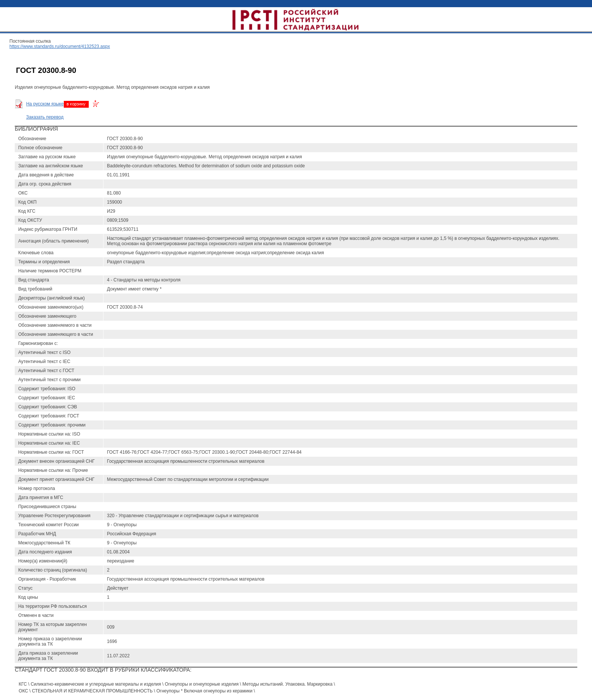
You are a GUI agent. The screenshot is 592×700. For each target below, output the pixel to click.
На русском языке (45, 104)
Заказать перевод (45, 117)
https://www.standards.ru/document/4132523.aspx (60, 46)
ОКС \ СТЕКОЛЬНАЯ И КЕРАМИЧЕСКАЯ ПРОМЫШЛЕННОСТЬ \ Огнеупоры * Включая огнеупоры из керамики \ (137, 691)
